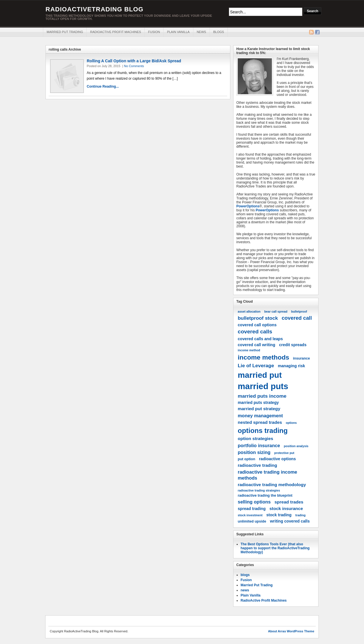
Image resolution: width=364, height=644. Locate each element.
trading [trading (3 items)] (300, 515)
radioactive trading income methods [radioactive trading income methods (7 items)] (267, 475)
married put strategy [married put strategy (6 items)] (259, 409)
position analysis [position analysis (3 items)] (296, 446)
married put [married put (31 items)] (260, 375)
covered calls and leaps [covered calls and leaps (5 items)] (260, 339)
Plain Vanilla (178, 32)
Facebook (317, 32)
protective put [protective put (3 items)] (284, 453)
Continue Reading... (103, 86)
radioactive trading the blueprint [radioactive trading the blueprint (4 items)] (265, 496)
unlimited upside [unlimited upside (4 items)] (252, 521)
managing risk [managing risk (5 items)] (291, 366)
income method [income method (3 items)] (249, 350)
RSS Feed (311, 32)
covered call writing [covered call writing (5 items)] (257, 345)
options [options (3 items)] (291, 423)
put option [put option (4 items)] (246, 459)
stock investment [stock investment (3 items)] (250, 515)
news (201, 32)
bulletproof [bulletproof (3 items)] (299, 311)
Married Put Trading (65, 32)
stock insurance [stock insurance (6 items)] (286, 508)
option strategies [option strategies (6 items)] (256, 438)
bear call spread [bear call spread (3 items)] (276, 311)
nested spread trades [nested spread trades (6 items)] (260, 422)
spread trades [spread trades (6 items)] (289, 502)
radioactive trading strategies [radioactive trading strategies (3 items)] (259, 490)
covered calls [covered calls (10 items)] (255, 332)
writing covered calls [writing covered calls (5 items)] (290, 521)
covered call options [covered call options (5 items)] (257, 325)
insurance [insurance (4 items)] (301, 358)
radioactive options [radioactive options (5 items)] (278, 459)
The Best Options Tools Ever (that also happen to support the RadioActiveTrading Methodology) (275, 548)
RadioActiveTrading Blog (94, 9)
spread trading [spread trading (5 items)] (252, 509)
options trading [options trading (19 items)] (263, 431)
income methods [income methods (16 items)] (263, 357)
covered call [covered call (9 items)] (297, 318)
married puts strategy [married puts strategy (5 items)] (258, 403)
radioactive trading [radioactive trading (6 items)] (257, 465)
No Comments (134, 66)
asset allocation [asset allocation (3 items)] (249, 311)
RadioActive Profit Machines (116, 32)
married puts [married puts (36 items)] (263, 386)
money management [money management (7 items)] (260, 416)
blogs (219, 32)
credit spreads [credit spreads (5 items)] (293, 345)
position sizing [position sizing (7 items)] (254, 452)
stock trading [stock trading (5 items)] (279, 515)
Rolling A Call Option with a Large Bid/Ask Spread (134, 61)
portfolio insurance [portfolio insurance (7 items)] (259, 445)
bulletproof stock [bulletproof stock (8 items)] (258, 318)
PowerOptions (248, 206)
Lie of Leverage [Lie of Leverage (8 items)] (256, 366)
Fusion (154, 32)
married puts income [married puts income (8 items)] (262, 396)
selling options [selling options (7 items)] (254, 502)
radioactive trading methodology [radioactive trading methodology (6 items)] (272, 485)
